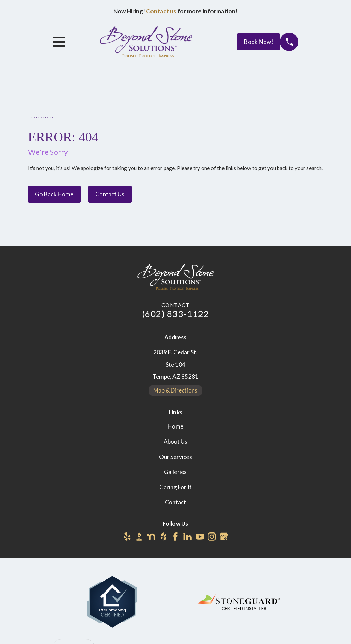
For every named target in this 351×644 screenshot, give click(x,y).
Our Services (175, 457)
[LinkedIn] (187, 537)
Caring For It (175, 487)
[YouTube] (200, 537)
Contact (175, 502)
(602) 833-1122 (176, 314)
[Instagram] (212, 537)
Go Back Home (54, 194)
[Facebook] (175, 537)
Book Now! (259, 42)
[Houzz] (164, 537)
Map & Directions (175, 390)
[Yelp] (127, 537)
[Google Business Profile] (224, 537)
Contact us (161, 11)
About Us (175, 441)
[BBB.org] (139, 537)
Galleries (175, 472)
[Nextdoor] (151, 537)
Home (175, 426)
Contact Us (110, 194)
